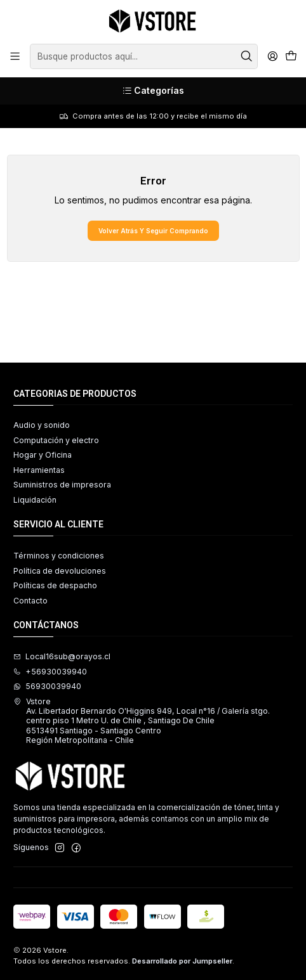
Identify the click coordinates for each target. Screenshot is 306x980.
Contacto (30, 601)
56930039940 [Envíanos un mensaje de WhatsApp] (47, 686)
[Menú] (15, 56)
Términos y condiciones (59, 556)
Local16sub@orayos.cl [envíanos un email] (62, 656)
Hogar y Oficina (43, 455)
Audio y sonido (42, 425)
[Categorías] (153, 91)
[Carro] (291, 57)
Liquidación (35, 500)
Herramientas (39, 470)
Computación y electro (56, 440)
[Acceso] (272, 56)
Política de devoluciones (60, 571)
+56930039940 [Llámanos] (50, 672)
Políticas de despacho (55, 585)
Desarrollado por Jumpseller (182, 961)
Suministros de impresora (62, 485)
